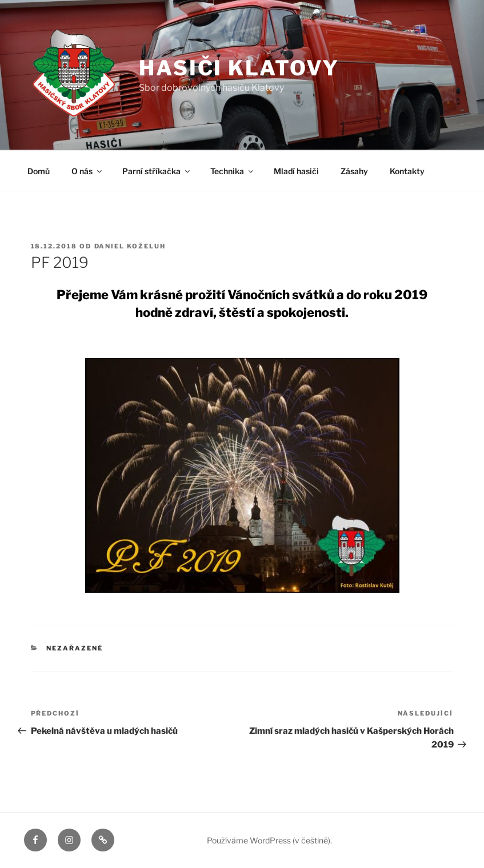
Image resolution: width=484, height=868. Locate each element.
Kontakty (407, 171)
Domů (39, 171)
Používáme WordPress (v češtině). (269, 840)
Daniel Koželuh (130, 246)
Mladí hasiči (296, 171)
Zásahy (354, 171)
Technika (233, 171)
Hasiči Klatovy (239, 68)
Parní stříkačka (157, 171)
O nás (87, 171)
